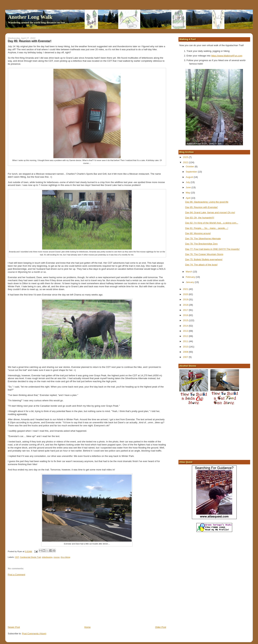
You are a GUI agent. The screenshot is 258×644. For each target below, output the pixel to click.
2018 (186, 305)
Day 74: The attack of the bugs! (201, 265)
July (188, 182)
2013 (186, 331)
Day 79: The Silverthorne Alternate (203, 239)
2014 (186, 326)
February (191, 277)
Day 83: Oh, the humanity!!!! (200, 218)
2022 (186, 162)
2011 (186, 341)
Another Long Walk (30, 17)
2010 (186, 347)
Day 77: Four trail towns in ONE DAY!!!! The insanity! (212, 249)
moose (57, 557)
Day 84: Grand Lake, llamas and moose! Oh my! (210, 212)
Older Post (161, 627)
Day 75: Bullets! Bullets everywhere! (204, 259)
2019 (186, 299)
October (190, 166)
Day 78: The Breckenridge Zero (201, 244)
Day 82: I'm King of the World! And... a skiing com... (212, 223)
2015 (186, 320)
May (188, 193)
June (189, 187)
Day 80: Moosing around (198, 233)
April (188, 198)
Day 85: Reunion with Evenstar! (202, 207)
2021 (186, 289)
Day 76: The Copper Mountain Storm (204, 254)
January (190, 282)
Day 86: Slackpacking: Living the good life (207, 202)
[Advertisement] (35, 601)
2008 (186, 352)
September (192, 172)
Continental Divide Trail (30, 557)
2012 (186, 336)
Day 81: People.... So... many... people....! (207, 228)
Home (88, 627)
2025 (186, 157)
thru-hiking (65, 557)
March (189, 272)
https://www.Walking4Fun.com (227, 56)
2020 (186, 294)
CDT (17, 557)
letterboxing (47, 557)
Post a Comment (17, 575)
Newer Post (14, 627)
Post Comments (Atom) (34, 634)
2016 (186, 315)
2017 (186, 310)
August (190, 177)
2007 (186, 357)
